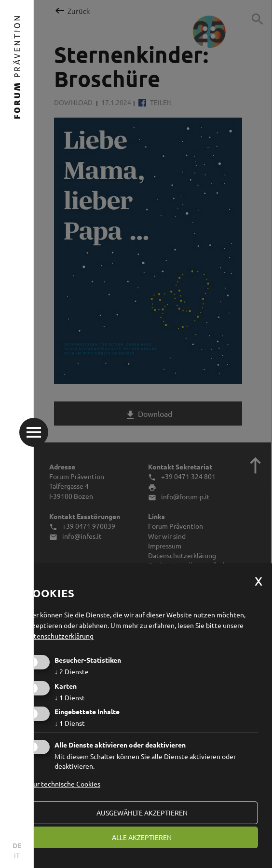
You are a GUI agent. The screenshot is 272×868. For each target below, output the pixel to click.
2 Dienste (72, 671)
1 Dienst (70, 697)
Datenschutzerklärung (60, 636)
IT (17, 855)
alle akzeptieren (142, 837)
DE (17, 845)
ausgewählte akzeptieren (142, 813)
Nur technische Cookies (64, 784)
